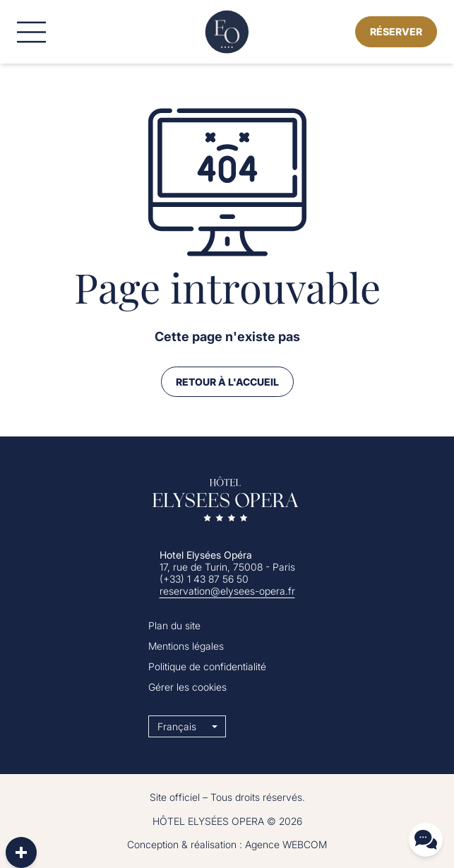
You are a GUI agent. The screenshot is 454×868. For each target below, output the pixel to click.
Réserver (396, 31)
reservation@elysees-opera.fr (227, 591)
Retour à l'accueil (227, 382)
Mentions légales (186, 646)
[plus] (21, 852)
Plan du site (174, 625)
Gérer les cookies (187, 687)
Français (177, 726)
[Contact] (426, 840)
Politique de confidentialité (207, 666)
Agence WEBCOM (286, 844)
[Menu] (31, 32)
